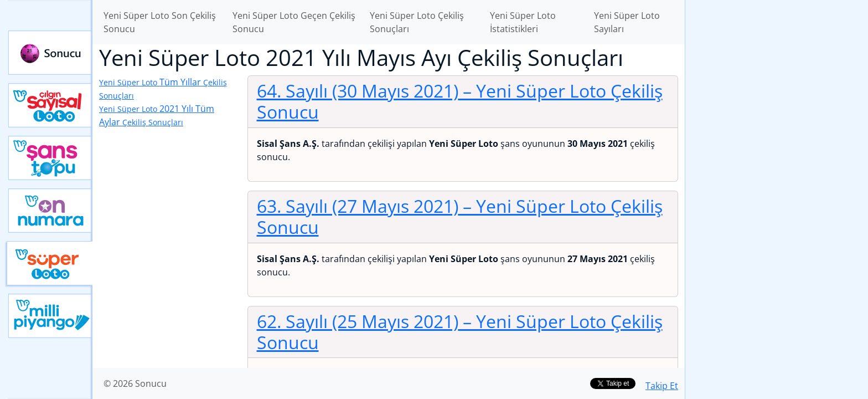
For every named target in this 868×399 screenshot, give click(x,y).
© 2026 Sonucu (135, 383)
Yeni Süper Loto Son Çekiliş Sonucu (160, 22)
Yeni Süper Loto (50, 263)
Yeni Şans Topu (50, 158)
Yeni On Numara (50, 211)
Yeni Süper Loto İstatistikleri (523, 22)
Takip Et (662, 386)
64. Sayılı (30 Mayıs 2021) (460, 101)
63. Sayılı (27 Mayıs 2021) (460, 216)
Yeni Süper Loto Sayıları (627, 22)
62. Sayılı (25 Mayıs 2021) (460, 332)
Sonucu (50, 53)
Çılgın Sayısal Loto (50, 105)
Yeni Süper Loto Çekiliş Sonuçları (417, 22)
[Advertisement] (777, 175)
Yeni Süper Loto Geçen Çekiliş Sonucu (294, 22)
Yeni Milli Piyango (50, 316)
